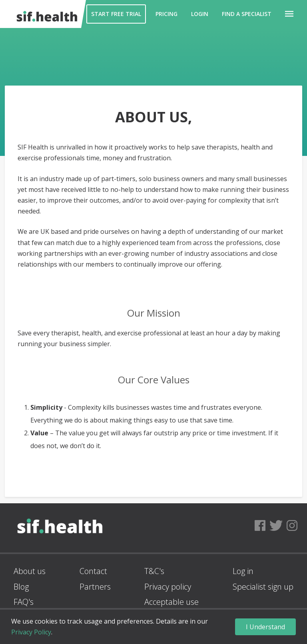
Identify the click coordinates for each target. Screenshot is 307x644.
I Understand (265, 627)
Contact (93, 571)
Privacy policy (168, 587)
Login (200, 14)
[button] (289, 14)
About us (30, 571)
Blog (21, 587)
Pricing (166, 14)
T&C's (154, 571)
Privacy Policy (31, 632)
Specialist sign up (263, 587)
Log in (243, 571)
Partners (95, 587)
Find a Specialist (247, 14)
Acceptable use (171, 602)
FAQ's (24, 602)
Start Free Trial (116, 14)
